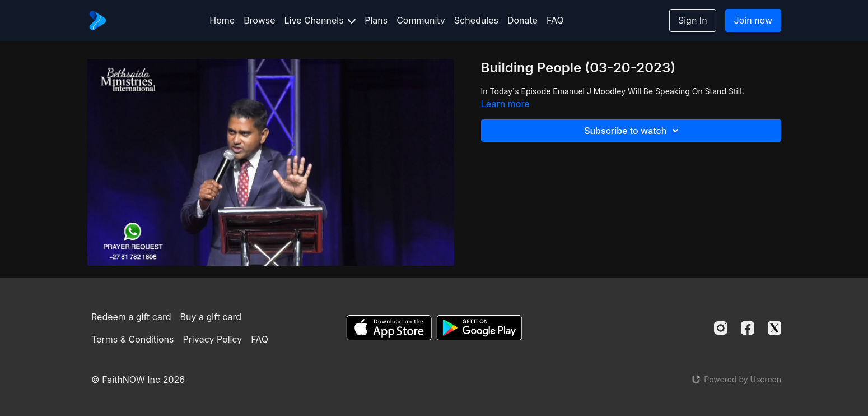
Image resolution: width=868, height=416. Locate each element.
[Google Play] (479, 328)
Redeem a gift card (131, 317)
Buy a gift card (211, 317)
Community (421, 20)
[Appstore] (389, 328)
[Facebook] (748, 328)
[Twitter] (774, 328)
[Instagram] (721, 328)
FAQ (555, 20)
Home (222, 20)
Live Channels (320, 20)
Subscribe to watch (633, 131)
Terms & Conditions (132, 339)
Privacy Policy (212, 339)
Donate (522, 20)
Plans (376, 20)
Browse (259, 20)
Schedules (476, 20)
